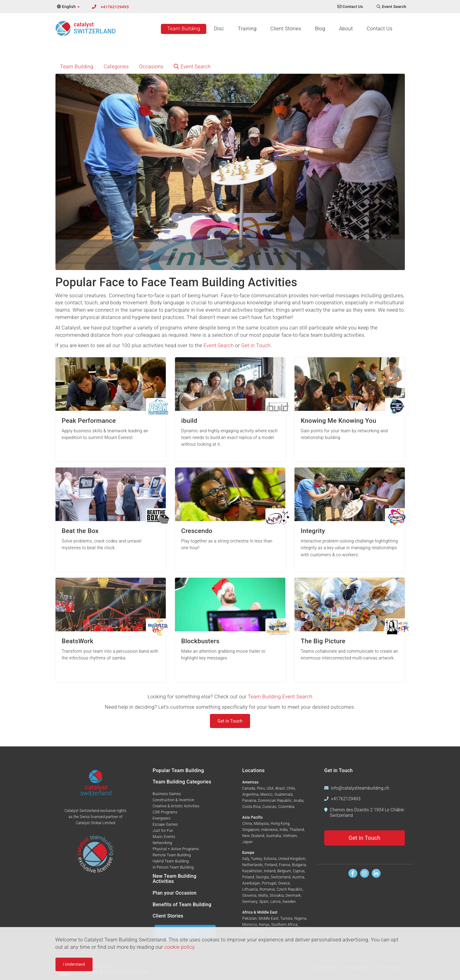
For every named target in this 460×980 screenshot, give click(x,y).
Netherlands (253, 865)
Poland (248, 877)
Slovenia (249, 896)
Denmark (293, 896)
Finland (271, 865)
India (284, 830)
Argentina (251, 794)
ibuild (189, 421)
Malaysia (261, 824)
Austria (298, 877)
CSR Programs (165, 812)
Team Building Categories (182, 782)
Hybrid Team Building (171, 861)
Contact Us (379, 29)
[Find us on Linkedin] (376, 873)
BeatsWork (77, 641)
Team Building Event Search (280, 697)
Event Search (192, 67)
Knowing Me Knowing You (338, 421)
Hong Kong (280, 824)
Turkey (257, 859)
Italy (246, 859)
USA (270, 788)
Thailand (297, 830)
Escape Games (165, 824)
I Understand (74, 964)
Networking (162, 843)
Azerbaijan (251, 883)
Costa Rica (252, 807)
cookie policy (179, 947)
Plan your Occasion (175, 893)
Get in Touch (256, 345)
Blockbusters (200, 641)
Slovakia (277, 896)
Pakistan (250, 918)
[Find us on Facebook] (353, 873)
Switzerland (280, 877)
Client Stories (286, 29)
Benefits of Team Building (182, 905)
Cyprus (299, 871)
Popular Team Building (178, 770)
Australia (274, 836)
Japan (248, 842)
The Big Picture (323, 641)
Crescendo (197, 531)
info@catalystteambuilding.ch (360, 788)
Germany (250, 902)
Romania (267, 889)
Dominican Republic (275, 801)
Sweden (289, 902)
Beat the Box (80, 531)
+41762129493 (115, 7)
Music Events (164, 837)
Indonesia (269, 830)
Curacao (269, 807)
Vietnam (290, 836)
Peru (261, 788)
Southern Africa (284, 925)
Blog (320, 29)
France (285, 865)
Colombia (286, 807)
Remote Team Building (172, 855)
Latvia (275, 902)
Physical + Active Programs (176, 849)
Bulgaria (299, 865)
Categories (116, 67)
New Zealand (253, 836)
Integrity (313, 531)
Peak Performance (89, 421)
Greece (284, 883)
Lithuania (250, 889)
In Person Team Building (173, 867)
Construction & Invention (173, 800)
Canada (249, 788)
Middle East (269, 918)
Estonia (270, 859)
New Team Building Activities (175, 879)
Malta (263, 896)
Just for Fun (163, 831)
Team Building (184, 29)
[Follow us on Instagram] (365, 873)
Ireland (270, 871)
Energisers (162, 818)
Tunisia (286, 918)
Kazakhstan (252, 871)
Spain (264, 902)
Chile (291, 788)
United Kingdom (292, 859)
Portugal (269, 883)
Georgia (262, 877)
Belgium (284, 871)
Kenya (264, 925)
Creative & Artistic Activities (176, 806)
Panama (249, 801)
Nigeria (300, 918)
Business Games (167, 794)
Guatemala (283, 794)
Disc (219, 29)
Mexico (267, 794)
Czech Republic (289, 889)
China (247, 824)
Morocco (250, 925)
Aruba (299, 801)
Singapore (251, 830)
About (346, 29)
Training (247, 29)
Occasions (151, 67)
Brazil (280, 788)
